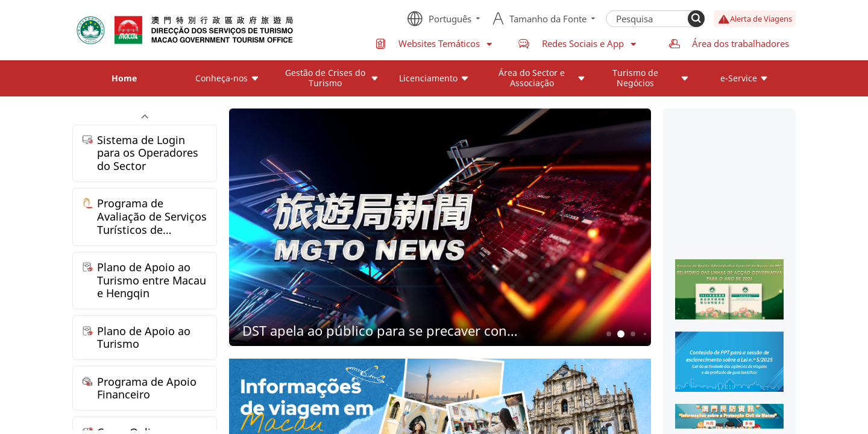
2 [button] (621, 334)
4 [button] (645, 334)
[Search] (696, 19)
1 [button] (609, 334)
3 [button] (633, 334)
